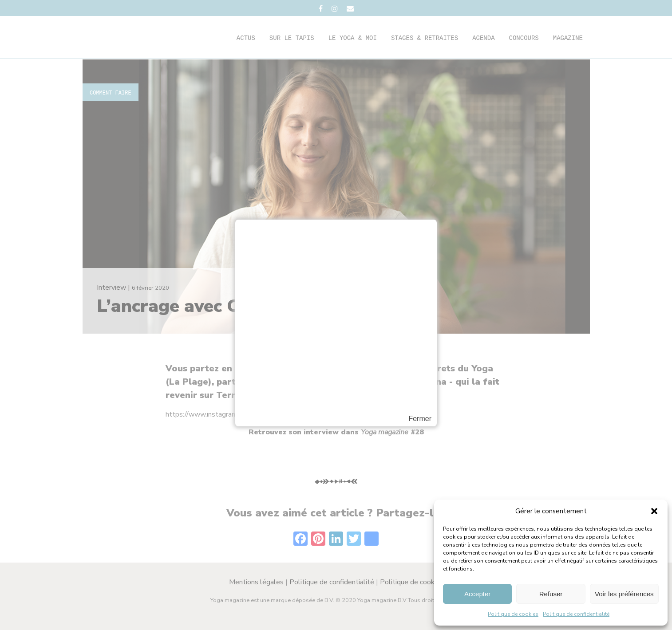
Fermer (420, 419)
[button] (654, 511)
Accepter (477, 594)
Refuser (551, 594)
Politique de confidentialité (576, 614)
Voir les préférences (624, 594)
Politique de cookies (513, 614)
